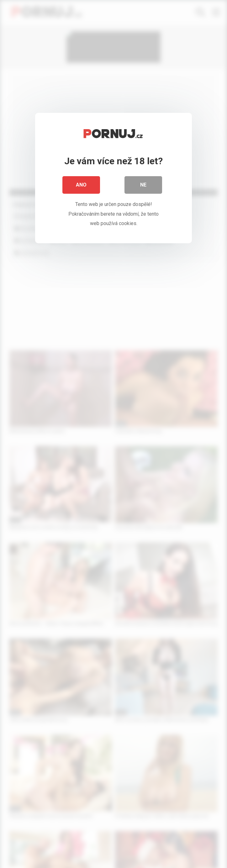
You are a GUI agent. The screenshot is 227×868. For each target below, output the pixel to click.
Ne (143, 185)
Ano (81, 185)
